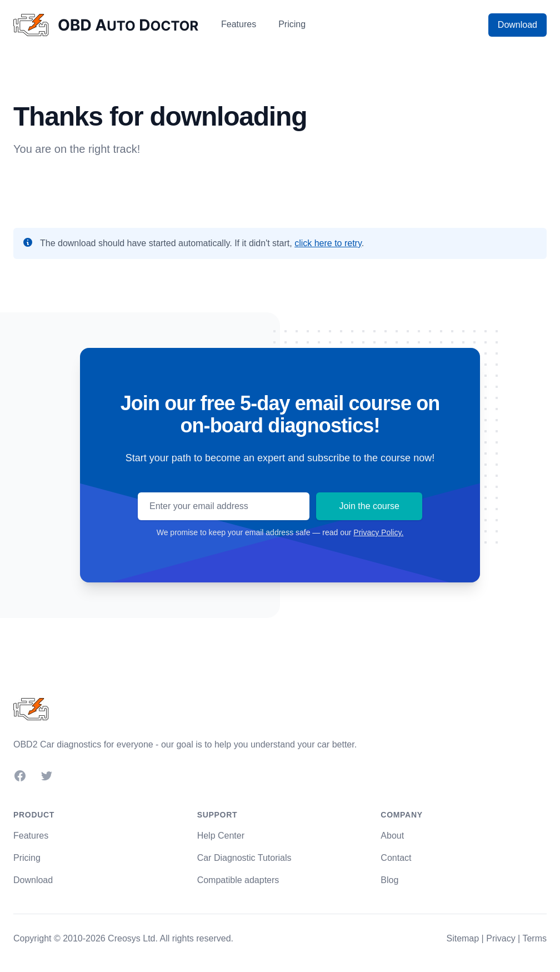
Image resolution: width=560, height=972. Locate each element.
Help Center (221, 836)
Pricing (292, 24)
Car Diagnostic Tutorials (244, 858)
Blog (389, 880)
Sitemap (462, 938)
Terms (534, 938)
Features (239, 24)
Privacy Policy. (378, 532)
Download (517, 25)
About (392, 836)
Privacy (501, 938)
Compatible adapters (238, 880)
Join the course (369, 506)
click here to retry (328, 243)
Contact (396, 858)
